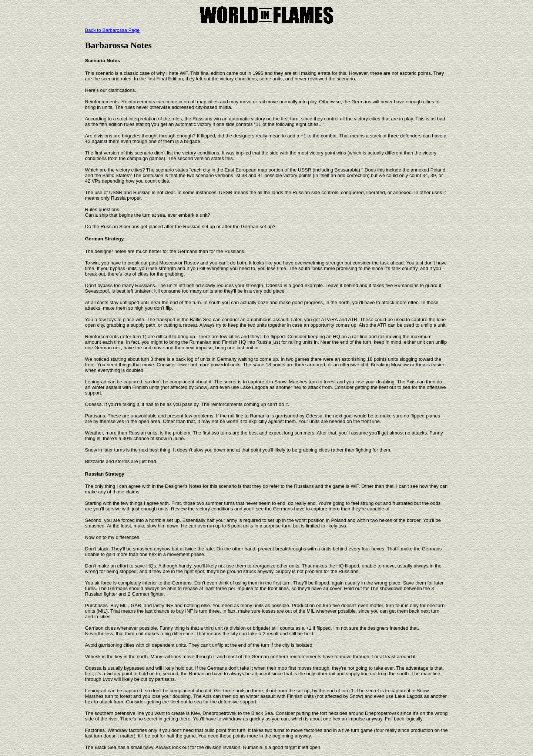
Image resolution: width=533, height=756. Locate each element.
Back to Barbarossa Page (112, 30)
